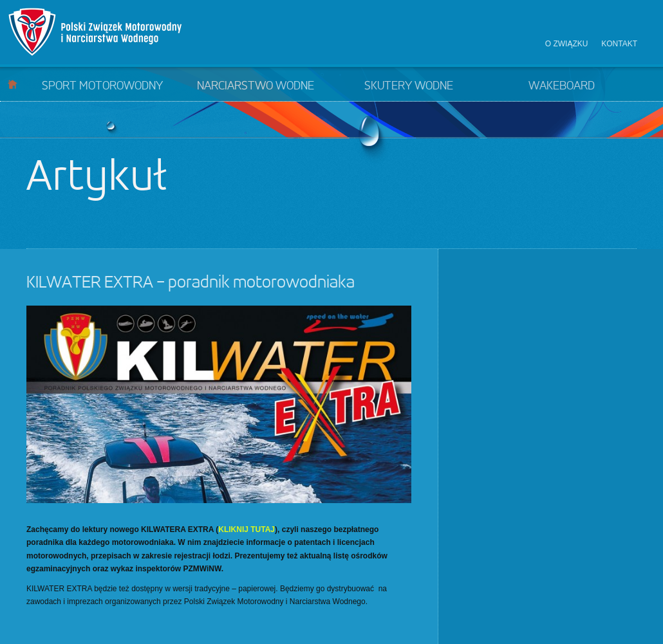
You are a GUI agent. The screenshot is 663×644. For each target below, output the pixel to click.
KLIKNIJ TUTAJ (247, 529)
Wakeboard (562, 86)
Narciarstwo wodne (256, 86)
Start (13, 84)
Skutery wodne (409, 86)
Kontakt (619, 44)
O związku (567, 44)
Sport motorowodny (102, 86)
